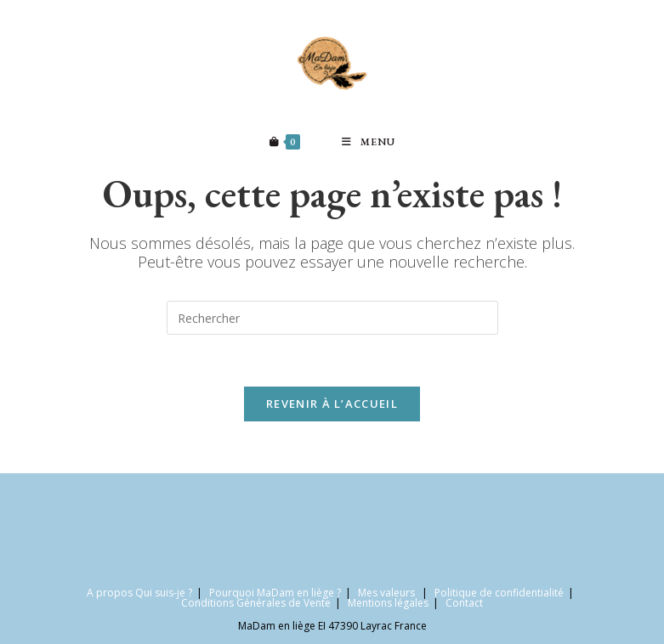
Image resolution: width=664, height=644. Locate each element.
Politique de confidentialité (499, 593)
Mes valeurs (386, 593)
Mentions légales (388, 603)
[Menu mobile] (369, 142)
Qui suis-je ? (164, 593)
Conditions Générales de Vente (256, 603)
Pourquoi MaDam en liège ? (275, 593)
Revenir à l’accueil (332, 404)
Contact (464, 603)
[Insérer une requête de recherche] (332, 318)
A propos (110, 593)
